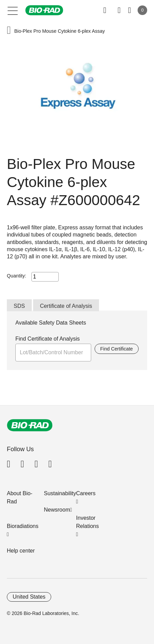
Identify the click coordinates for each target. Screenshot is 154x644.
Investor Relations (88, 522)
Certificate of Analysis (66, 306)
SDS (19, 306)
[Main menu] (13, 10)
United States (29, 597)
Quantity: (17, 276)
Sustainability (60, 493)
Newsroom (57, 510)
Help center (21, 551)
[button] (9, 31)
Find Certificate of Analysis (48, 339)
